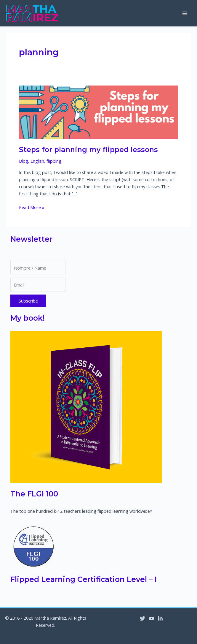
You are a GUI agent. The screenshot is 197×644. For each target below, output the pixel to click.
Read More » (32, 207)
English (37, 161)
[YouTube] (151, 618)
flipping (54, 161)
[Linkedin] (160, 618)
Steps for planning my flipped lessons (88, 149)
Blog (24, 161)
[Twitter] (142, 618)
